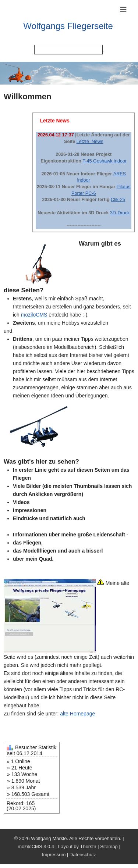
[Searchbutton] (103, 51)
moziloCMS (34, 315)
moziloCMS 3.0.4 (36, 846)
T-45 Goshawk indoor (105, 161)
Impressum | (56, 855)
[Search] (68, 50)
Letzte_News (90, 142)
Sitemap (109, 846)
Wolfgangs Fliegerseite (68, 26)
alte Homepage (77, 714)
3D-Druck (120, 213)
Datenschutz (83, 855)
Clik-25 (118, 200)
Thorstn (88, 846)
